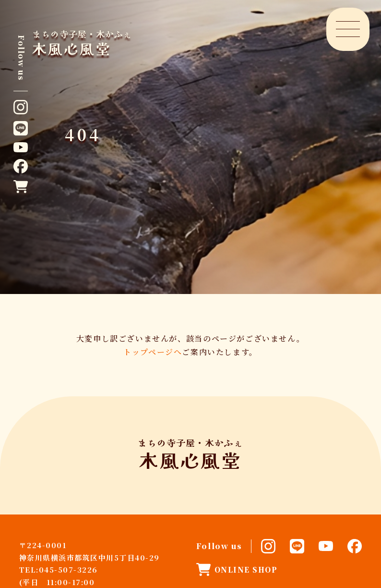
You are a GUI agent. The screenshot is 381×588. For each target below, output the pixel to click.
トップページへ (153, 352)
